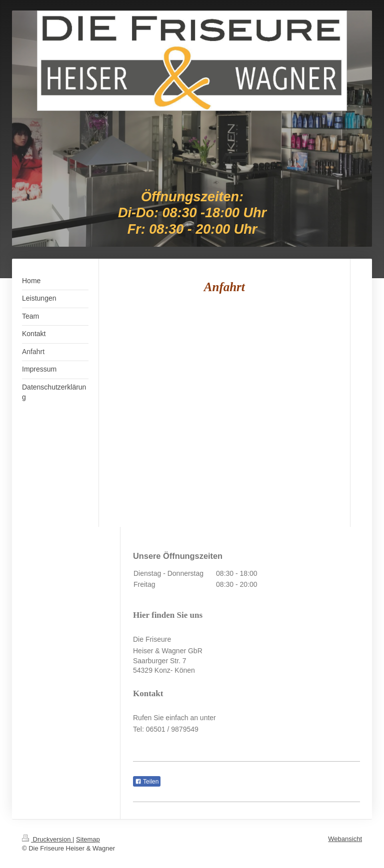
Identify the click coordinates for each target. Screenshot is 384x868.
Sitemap (88, 839)
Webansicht (345, 839)
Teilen (147, 782)
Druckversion (47, 839)
